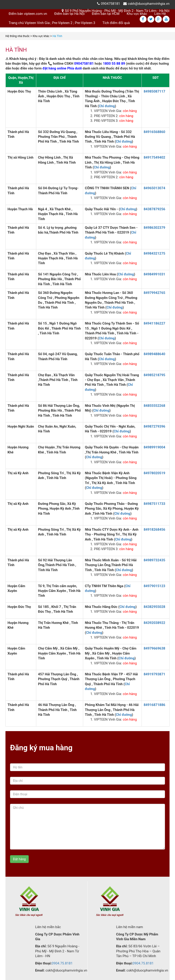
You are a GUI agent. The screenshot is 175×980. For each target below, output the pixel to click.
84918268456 (154, 530)
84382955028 (154, 607)
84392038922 (154, 623)
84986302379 (154, 228)
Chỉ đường (107, 106)
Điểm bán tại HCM (106, 14)
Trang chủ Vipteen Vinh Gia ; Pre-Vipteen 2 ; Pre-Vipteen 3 (52, 23)
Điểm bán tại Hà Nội (69, 14)
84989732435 (154, 560)
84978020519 (154, 473)
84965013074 (154, 188)
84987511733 (154, 504)
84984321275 (154, 253)
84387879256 (154, 209)
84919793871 (154, 674)
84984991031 (154, 274)
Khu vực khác (137, 14)
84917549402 (154, 157)
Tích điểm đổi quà (116, 23)
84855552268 (154, 406)
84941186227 (154, 323)
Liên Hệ (160, 14)
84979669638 (154, 648)
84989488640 (154, 354)
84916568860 (154, 132)
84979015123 (154, 586)
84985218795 (154, 375)
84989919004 (154, 447)
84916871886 (154, 705)
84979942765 (154, 293)
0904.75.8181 (62, 963)
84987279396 (154, 426)
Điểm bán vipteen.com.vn (28, 14)
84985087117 (154, 91)
